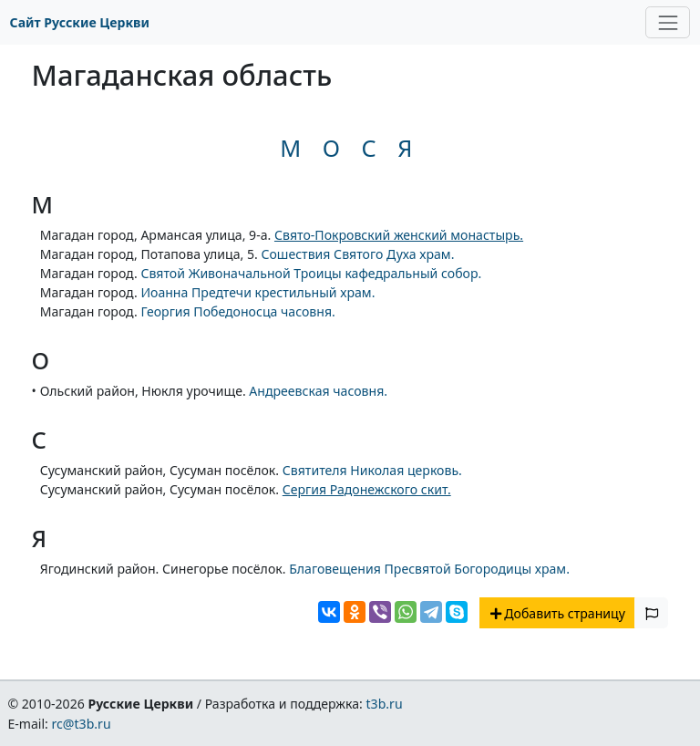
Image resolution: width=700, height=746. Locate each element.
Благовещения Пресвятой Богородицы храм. (429, 569)
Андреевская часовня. (318, 391)
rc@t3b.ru (82, 724)
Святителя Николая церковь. (372, 470)
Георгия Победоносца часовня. (237, 311)
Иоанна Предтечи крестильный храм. (257, 292)
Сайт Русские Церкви (80, 22)
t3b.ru (385, 704)
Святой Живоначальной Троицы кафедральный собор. (311, 273)
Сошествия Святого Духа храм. (357, 254)
